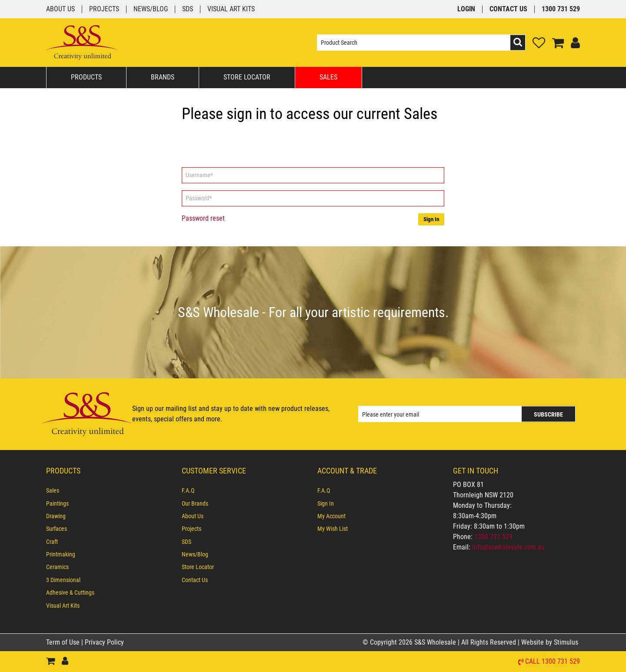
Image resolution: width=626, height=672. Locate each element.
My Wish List (333, 529)
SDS (188, 9)
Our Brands (195, 503)
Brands (163, 77)
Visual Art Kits (231, 9)
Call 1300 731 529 (553, 662)
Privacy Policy (104, 642)
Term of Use (64, 642)
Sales (328, 77)
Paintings (57, 503)
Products (86, 77)
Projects (104, 9)
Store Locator (247, 77)
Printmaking (61, 554)
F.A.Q (188, 490)
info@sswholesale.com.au (508, 547)
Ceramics (57, 567)
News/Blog (151, 9)
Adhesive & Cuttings (70, 593)
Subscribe (548, 414)
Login (466, 9)
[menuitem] (110, 490)
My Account (331, 516)
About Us (60, 9)
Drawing (56, 516)
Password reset (203, 218)
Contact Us (508, 9)
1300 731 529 (561, 9)
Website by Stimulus (551, 642)
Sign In (431, 219)
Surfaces (57, 529)
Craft (52, 542)
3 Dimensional (63, 580)
